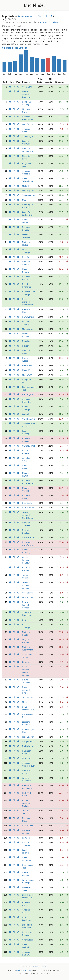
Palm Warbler (28, 317)
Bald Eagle (27, 503)
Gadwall (26, 414)
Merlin (25, 702)
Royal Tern (27, 838)
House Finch (28, 370)
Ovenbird (26, 662)
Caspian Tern (28, 538)
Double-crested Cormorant (27, 94)
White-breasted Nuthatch (26, 803)
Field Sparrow (28, 737)
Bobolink (26, 341)
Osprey (25, 200)
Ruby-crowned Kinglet (26, 690)
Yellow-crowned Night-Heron (27, 515)
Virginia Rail (27, 940)
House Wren (28, 366)
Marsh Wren (28, 329)
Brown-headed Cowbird (26, 605)
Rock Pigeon (28, 394)
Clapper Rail (28, 742)
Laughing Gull (28, 191)
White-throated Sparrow (26, 560)
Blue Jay (26, 257)
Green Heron (28, 593)
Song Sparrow (28, 195)
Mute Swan (27, 375)
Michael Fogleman (40, 966)
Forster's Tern (28, 598)
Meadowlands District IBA (35, 16)
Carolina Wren (28, 419)
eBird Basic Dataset (24, 970)
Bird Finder (34, 5)
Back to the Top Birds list (14, 48)
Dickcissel (27, 758)
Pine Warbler (28, 826)
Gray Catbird (28, 124)
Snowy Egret (28, 136)
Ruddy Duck (28, 746)
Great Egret (27, 87)
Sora (24, 620)
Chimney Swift (28, 446)
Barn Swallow (28, 508)
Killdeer (25, 346)
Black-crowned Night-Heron (27, 302)
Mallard (25, 186)
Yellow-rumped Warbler (26, 585)
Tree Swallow (28, 698)
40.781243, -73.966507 (49, 22)
